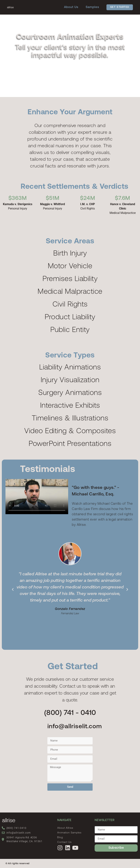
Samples (92, 7)
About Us (71, 7)
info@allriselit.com (75, 727)
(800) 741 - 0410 (70, 713)
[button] (13, 590)
